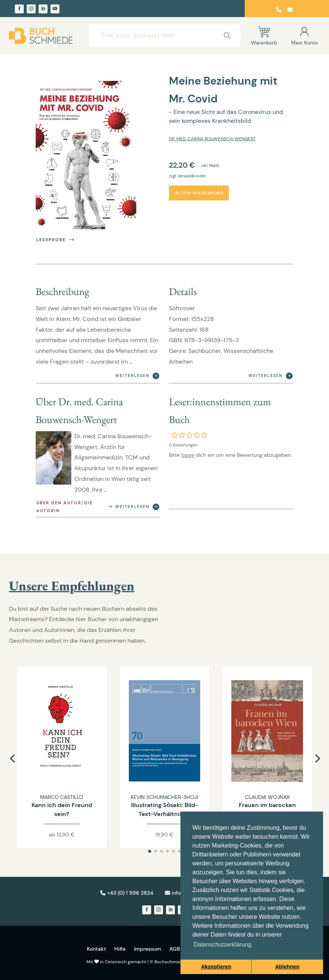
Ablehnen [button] (287, 967)
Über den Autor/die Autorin (75, 507)
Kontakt (97, 949)
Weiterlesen (137, 376)
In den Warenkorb (199, 193)
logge (188, 455)
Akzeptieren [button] (216, 967)
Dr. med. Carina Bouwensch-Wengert (212, 139)
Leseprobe (56, 240)
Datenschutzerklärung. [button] (223, 945)
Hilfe (120, 949)
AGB (175, 949)
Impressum (148, 949)
